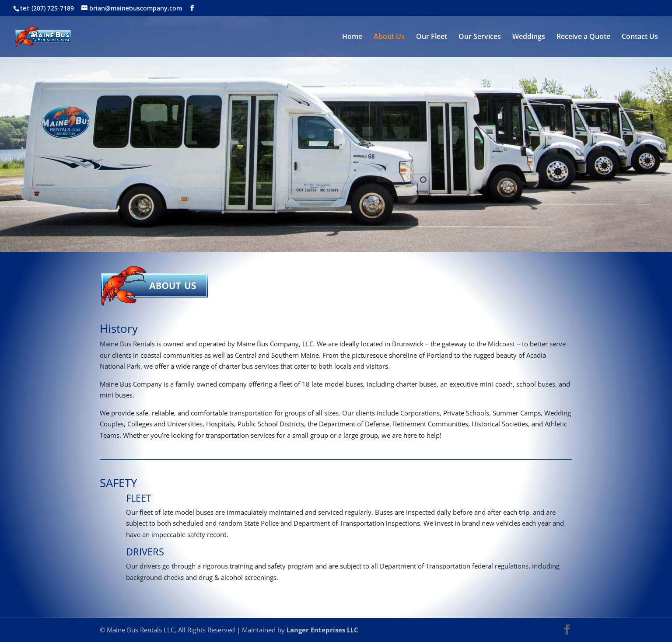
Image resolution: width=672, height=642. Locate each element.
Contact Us (640, 37)
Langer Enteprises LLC (322, 630)
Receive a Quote (583, 37)
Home (352, 37)
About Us (389, 37)
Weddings (529, 37)
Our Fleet (432, 37)
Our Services (480, 37)
